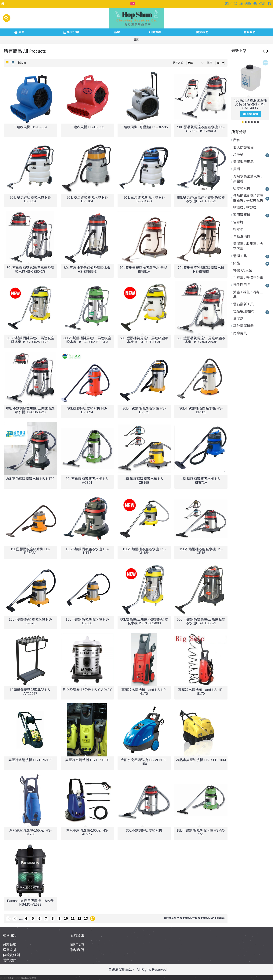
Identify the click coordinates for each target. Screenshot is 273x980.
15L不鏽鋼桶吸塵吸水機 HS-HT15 (87, 551)
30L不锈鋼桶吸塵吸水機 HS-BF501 (201, 410)
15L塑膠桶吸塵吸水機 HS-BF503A (30, 551)
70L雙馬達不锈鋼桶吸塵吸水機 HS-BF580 (201, 270)
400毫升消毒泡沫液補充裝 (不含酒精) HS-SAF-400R (250, 104)
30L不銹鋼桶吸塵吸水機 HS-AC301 (87, 481)
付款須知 (10, 945)
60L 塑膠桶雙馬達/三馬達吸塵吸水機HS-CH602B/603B (144, 340)
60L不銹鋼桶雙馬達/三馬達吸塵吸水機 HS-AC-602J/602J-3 (87, 340)
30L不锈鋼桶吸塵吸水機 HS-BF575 (144, 410)
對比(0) (22, 63)
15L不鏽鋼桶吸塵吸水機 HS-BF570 (30, 621)
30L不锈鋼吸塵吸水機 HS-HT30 (30, 479)
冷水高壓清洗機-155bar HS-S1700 (30, 832)
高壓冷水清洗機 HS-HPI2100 (30, 760)
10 (66, 919)
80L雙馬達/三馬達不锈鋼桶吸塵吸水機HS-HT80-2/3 (201, 199)
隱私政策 (10, 960)
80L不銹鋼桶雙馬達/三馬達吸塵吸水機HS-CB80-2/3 (30, 270)
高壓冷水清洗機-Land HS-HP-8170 (201, 692)
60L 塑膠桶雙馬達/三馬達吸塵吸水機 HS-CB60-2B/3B (201, 340)
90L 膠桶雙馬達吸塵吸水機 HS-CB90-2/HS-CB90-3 (201, 129)
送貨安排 (10, 950)
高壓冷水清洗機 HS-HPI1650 (87, 760)
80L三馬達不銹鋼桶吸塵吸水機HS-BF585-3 (87, 270)
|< (8, 919)
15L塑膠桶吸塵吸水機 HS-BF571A (201, 481)
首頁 (136, 40)
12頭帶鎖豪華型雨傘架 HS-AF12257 (30, 692)
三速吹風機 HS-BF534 (30, 127)
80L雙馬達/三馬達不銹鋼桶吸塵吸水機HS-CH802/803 (144, 621)
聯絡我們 (77, 950)
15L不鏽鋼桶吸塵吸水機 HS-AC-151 (201, 832)
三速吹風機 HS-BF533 (87, 127)
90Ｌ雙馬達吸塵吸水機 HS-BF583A (30, 199)
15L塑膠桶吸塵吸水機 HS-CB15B (144, 481)
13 (86, 919)
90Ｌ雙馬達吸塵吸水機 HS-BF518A (87, 199)
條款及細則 (11, 955)
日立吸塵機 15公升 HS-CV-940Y (87, 690)
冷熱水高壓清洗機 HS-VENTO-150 (144, 762)
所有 (237, 140)
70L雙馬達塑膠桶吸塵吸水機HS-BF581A (144, 270)
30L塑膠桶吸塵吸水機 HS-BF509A (87, 410)
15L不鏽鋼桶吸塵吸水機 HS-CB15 (201, 551)
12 (79, 919)
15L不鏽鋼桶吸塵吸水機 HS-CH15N (144, 551)
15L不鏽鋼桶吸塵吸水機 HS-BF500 (87, 621)
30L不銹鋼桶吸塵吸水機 (144, 830)
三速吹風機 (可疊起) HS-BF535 (144, 127)
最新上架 (239, 51)
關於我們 (77, 945)
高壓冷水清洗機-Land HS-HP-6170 (144, 692)
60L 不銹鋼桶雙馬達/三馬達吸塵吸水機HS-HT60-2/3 (201, 621)
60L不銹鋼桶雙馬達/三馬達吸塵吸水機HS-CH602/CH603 (30, 340)
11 (73, 919)
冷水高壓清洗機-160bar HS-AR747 (87, 832)
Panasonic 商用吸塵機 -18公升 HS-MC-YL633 (30, 903)
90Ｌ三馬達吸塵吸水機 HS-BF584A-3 (144, 199)
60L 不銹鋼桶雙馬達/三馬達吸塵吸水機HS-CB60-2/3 (30, 410)
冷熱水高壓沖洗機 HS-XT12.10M (201, 760)
